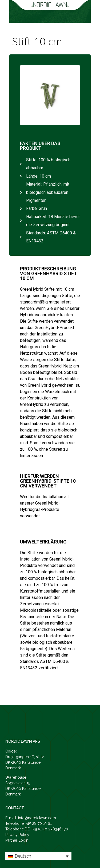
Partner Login (17, 840)
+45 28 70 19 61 (39, 823)
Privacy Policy (17, 835)
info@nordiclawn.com (37, 818)
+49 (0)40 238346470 (50, 829)
